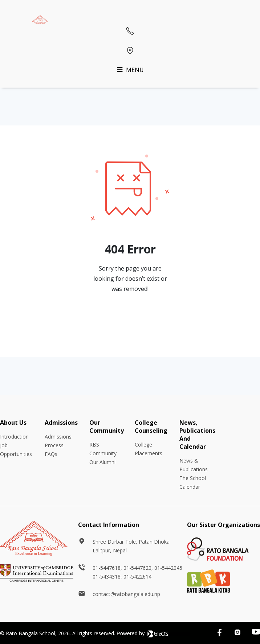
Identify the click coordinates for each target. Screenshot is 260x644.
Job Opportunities (16, 450)
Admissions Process (58, 441)
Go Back (130, 318)
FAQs (51, 454)
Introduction (14, 437)
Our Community (107, 427)
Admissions (61, 423)
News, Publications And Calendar (197, 435)
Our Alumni (102, 462)
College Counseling (151, 427)
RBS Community (103, 449)
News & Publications (194, 465)
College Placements (149, 449)
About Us (13, 423)
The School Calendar (193, 482)
